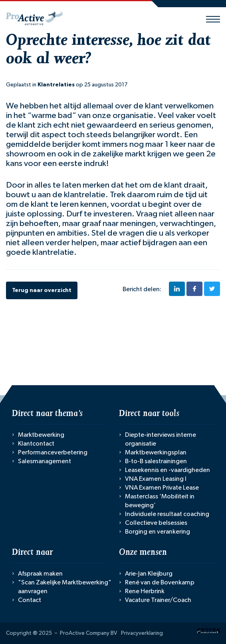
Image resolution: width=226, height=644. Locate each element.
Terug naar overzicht (42, 290)
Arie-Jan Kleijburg (149, 574)
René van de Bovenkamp (160, 582)
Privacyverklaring (142, 633)
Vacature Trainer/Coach (158, 600)
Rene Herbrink (145, 591)
